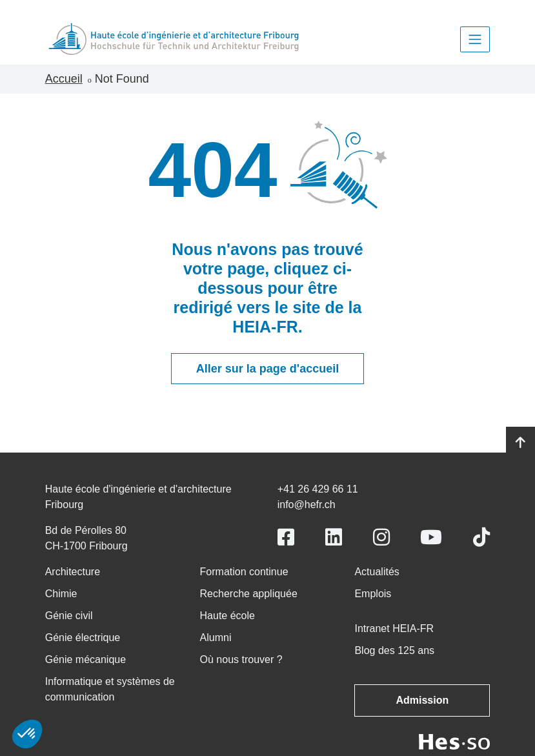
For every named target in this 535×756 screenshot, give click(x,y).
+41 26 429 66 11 (318, 489)
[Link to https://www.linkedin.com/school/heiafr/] (334, 537)
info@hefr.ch (307, 505)
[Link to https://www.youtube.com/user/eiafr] (431, 537)
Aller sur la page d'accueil (267, 369)
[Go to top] (520, 443)
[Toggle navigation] (475, 39)
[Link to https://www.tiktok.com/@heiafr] (481, 537)
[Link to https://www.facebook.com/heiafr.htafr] (286, 537)
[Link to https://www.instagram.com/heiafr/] (381, 537)
